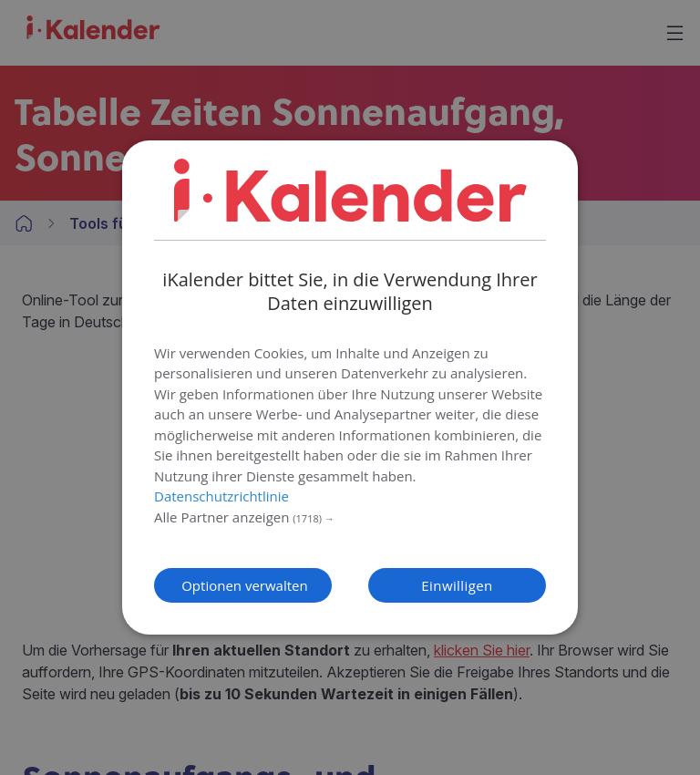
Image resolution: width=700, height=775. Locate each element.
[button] (350, 518)
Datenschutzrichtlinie (221, 496)
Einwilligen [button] (457, 585)
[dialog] (350, 387)
